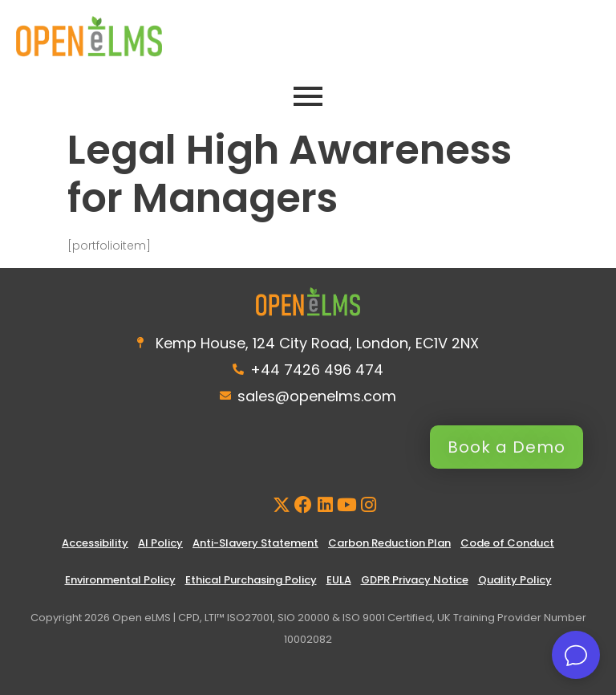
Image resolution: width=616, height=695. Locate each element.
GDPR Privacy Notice (415, 580)
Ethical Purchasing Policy (251, 580)
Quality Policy (515, 580)
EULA (339, 580)
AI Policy (160, 543)
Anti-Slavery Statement (255, 543)
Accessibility (95, 543)
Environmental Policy (120, 580)
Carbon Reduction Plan (389, 543)
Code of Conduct (507, 543)
